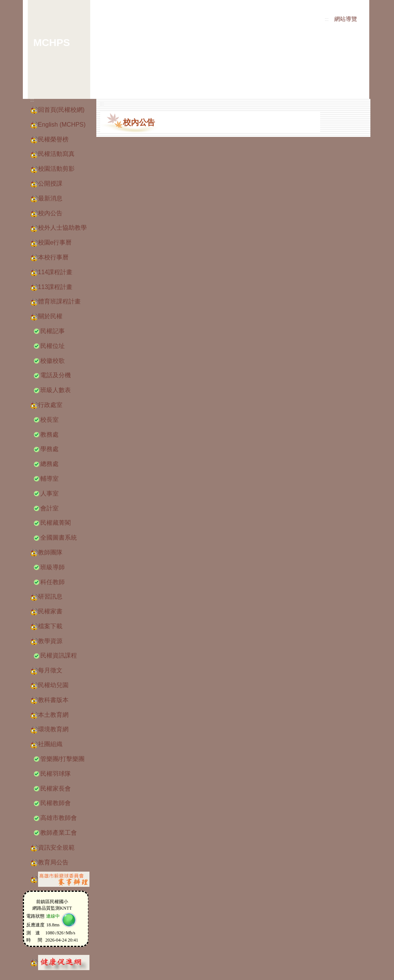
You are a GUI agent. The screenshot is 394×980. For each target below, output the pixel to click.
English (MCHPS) (62, 125)
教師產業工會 (59, 833)
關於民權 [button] (50, 316)
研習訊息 (50, 596)
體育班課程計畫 (59, 301)
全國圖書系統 (59, 538)
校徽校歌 (53, 361)
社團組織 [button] (50, 744)
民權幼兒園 (53, 685)
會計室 (49, 508)
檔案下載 (50, 626)
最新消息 (50, 198)
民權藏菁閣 (56, 523)
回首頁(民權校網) (61, 110)
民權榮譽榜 (53, 139)
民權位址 (53, 346)
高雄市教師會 (59, 818)
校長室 (49, 420)
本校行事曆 (53, 257)
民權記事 (53, 331)
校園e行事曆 (55, 242)
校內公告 (50, 213)
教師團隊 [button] (50, 552)
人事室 (49, 493)
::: (327, 19)
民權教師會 (56, 803)
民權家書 (50, 611)
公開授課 (50, 183)
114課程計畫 (55, 272)
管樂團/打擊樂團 (62, 759)
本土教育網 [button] (53, 715)
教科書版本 (53, 700)
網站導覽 (346, 19)
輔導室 (49, 479)
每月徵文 (50, 670)
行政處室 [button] (50, 405)
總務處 (49, 464)
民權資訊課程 (59, 655)
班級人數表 (56, 390)
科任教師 (53, 582)
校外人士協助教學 (62, 228)
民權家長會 (56, 789)
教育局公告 (53, 862)
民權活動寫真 (56, 154)
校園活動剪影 (56, 169)
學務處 (49, 449)
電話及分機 (56, 375)
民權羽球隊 (56, 774)
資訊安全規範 (56, 847)
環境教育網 (53, 729)
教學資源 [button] (50, 641)
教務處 (49, 434)
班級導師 (53, 567)
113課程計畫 (55, 287)
